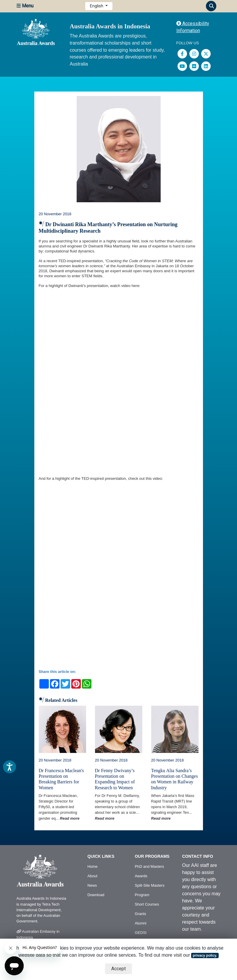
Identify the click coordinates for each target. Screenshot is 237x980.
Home (93, 866)
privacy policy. (205, 955)
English (97, 6)
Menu (25, 6)
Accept (118, 969)
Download (96, 895)
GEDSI (141, 933)
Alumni (140, 923)
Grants (140, 914)
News (92, 885)
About (92, 876)
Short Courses (147, 904)
